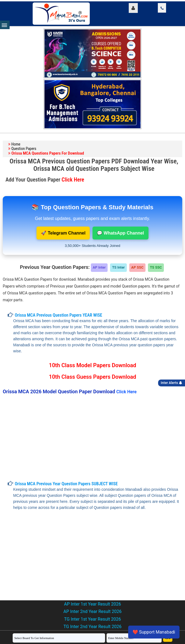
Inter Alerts (172, 383)
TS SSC (156, 267)
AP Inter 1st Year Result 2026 (92, 604)
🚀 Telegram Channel (63, 233)
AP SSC (137, 267)
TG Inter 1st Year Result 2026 (92, 619)
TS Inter (118, 267)
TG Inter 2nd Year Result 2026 (92, 627)
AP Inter (99, 267)
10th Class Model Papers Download (92, 365)
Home (16, 144)
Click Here (73, 180)
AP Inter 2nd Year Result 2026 (92, 611)
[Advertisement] (90, 438)
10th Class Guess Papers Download (92, 377)
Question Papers (24, 149)
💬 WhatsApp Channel (120, 233)
